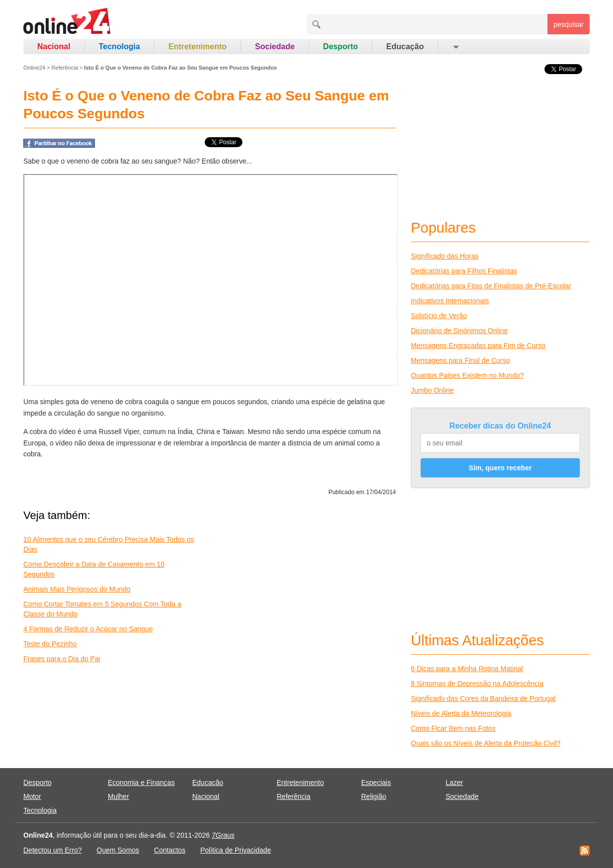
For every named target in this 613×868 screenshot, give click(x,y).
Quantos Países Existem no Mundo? (467, 375)
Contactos (170, 850)
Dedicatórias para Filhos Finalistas (464, 271)
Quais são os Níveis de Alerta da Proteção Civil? (486, 743)
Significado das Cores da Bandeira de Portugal (483, 698)
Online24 (34, 68)
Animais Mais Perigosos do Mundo (77, 589)
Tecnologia (119, 46)
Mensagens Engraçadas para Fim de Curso (478, 346)
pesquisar (569, 24)
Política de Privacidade (235, 850)
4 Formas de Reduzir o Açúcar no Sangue (88, 629)
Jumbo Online (432, 390)
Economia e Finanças (141, 782)
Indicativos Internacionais (450, 301)
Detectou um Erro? (53, 850)
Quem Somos (118, 850)
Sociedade (275, 46)
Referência (65, 68)
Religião (374, 796)
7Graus (223, 835)
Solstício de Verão (439, 316)
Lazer (454, 782)
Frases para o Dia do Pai (62, 659)
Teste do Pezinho (50, 644)
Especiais (376, 782)
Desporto (340, 46)
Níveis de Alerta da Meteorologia (461, 713)
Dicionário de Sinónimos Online (459, 331)
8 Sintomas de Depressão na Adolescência (477, 684)
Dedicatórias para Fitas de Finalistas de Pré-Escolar (491, 286)
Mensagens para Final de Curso (460, 360)
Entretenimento (197, 46)
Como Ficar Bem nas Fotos (453, 728)
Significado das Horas (445, 256)
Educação (405, 46)
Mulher (118, 796)
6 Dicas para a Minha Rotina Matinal (467, 669)
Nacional (54, 46)
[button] (455, 47)
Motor (32, 796)
